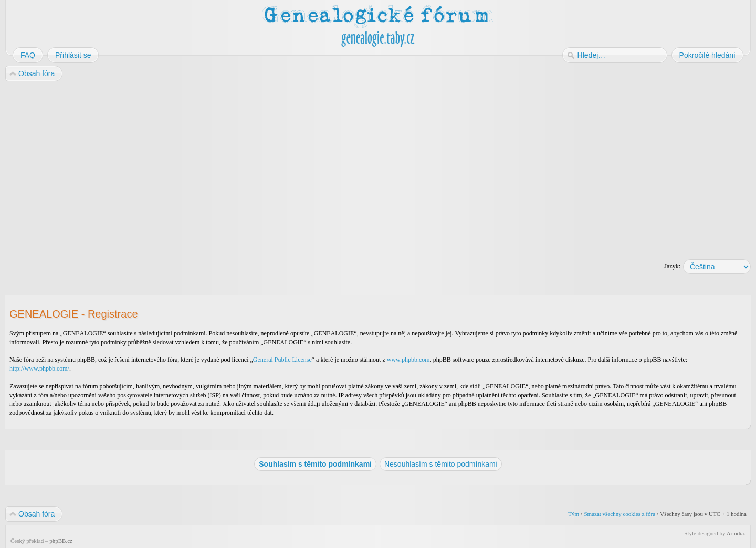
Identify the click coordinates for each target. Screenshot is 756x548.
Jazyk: (672, 266)
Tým (574, 514)
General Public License (282, 360)
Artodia (736, 533)
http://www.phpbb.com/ (39, 368)
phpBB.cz (61, 541)
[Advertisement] (321, 167)
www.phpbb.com (408, 360)
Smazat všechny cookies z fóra (619, 514)
